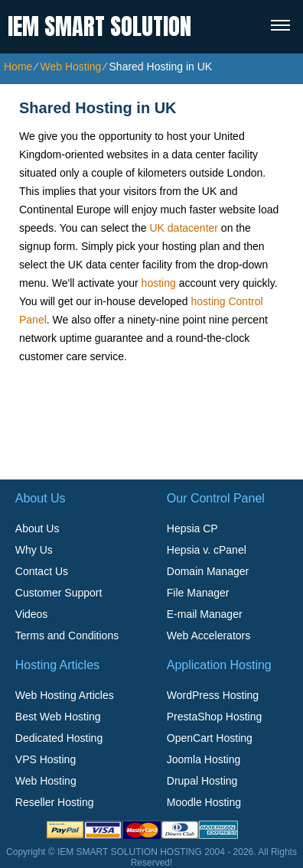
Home (18, 67)
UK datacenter (184, 228)
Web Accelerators (209, 636)
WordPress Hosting (213, 695)
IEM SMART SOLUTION (99, 26)
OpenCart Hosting (210, 738)
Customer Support (59, 593)
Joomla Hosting (204, 759)
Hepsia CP (192, 528)
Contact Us (42, 571)
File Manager (198, 593)
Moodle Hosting (204, 802)
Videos (32, 614)
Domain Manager (208, 571)
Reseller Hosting (55, 802)
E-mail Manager (205, 614)
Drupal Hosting (202, 781)
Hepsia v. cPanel (207, 550)
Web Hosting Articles (65, 695)
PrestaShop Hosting (215, 717)
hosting (159, 283)
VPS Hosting (46, 759)
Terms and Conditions (67, 636)
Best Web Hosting (58, 717)
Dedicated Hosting (59, 738)
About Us (37, 528)
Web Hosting (70, 67)
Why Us (34, 550)
